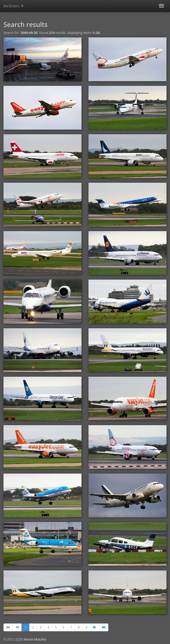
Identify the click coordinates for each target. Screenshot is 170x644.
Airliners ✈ (14, 6)
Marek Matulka (35, 639)
